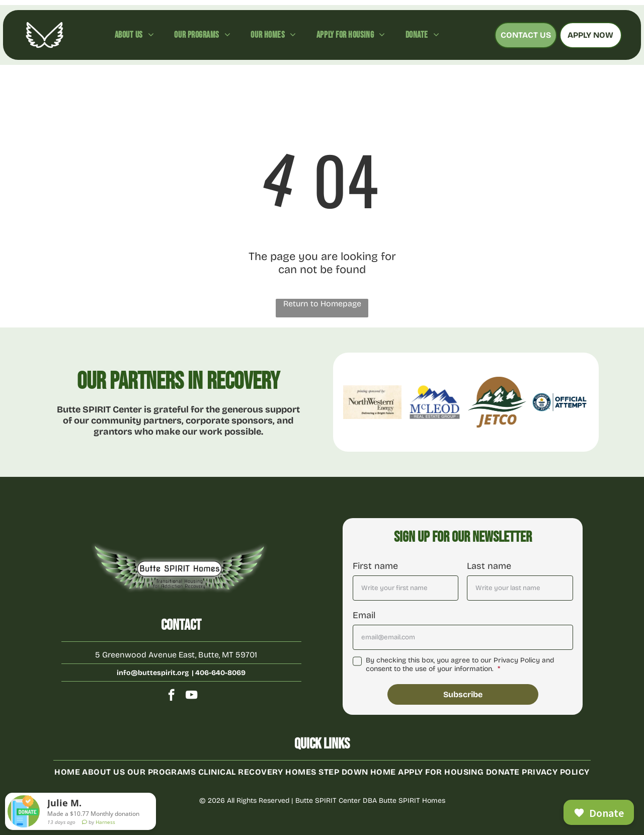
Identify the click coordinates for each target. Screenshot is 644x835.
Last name (489, 566)
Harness (105, 827)
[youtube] (191, 696)
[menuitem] (135, 35)
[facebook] (171, 696)
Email (364, 615)
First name (375, 566)
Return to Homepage (322, 304)
